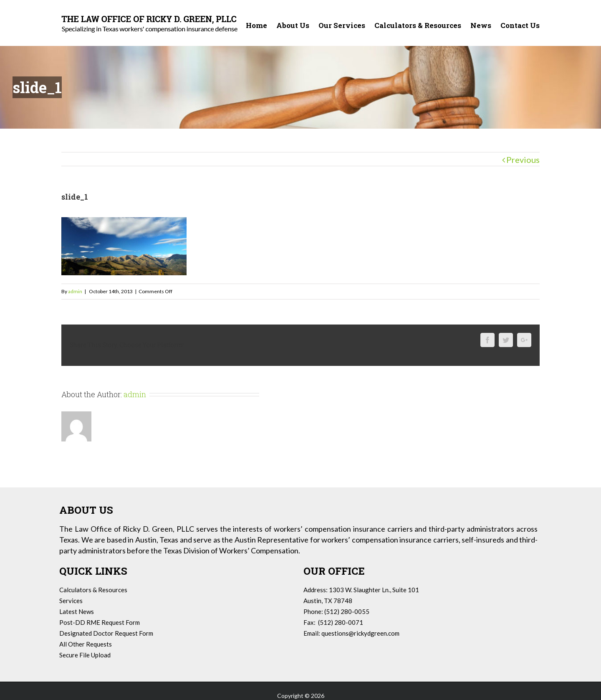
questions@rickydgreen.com (360, 633)
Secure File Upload (85, 655)
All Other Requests (86, 644)
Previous (523, 160)
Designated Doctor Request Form (106, 633)
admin (75, 291)
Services (71, 601)
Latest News (77, 611)
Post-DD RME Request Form (100, 622)
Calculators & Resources (93, 590)
